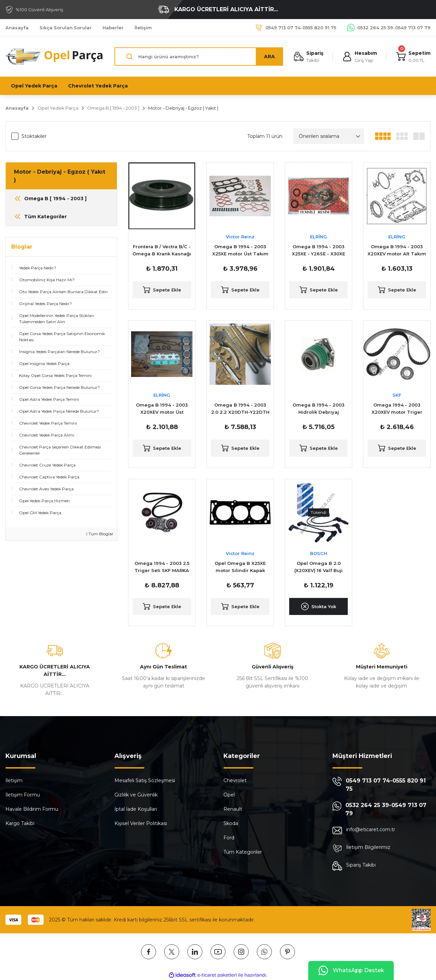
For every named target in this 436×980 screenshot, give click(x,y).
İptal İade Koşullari (136, 809)
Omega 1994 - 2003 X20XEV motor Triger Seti (397, 409)
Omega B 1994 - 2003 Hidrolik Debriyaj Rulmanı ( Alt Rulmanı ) (318, 409)
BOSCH (318, 553)
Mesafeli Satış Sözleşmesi (145, 780)
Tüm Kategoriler (243, 852)
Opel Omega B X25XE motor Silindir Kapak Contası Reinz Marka (240, 567)
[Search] (199, 57)
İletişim (14, 780)
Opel (229, 795)
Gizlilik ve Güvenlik (136, 795)
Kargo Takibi (20, 823)
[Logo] (54, 57)
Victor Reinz (240, 237)
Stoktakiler (34, 136)
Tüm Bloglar (100, 534)
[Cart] (413, 57)
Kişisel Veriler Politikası (141, 823)
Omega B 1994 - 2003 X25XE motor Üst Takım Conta (240, 251)
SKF (397, 395)
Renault (233, 809)
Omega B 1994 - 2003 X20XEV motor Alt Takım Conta (397, 251)
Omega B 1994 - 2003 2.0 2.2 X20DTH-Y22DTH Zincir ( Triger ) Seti (240, 409)
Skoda (231, 823)
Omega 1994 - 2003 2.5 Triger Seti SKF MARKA (162, 567)
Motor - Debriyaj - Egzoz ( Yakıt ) (183, 108)
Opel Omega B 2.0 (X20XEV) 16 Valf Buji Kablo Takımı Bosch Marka (318, 567)
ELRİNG (318, 237)
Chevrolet (235, 780)
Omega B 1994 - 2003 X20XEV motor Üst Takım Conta (162, 409)
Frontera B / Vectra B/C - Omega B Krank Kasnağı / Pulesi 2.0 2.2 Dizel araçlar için (162, 251)
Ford (229, 838)
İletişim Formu (23, 795)
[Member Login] (360, 57)
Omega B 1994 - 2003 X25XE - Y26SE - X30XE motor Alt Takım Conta (319, 251)
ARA (269, 57)
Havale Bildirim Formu (32, 809)
